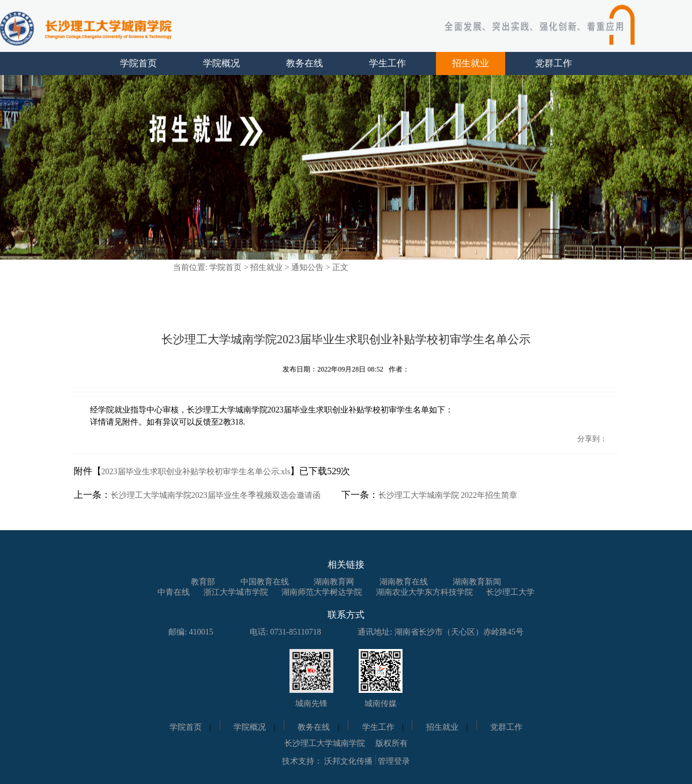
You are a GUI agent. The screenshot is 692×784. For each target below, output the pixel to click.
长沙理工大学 (510, 592)
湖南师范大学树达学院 (322, 592)
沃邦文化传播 (348, 761)
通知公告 (307, 267)
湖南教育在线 (404, 582)
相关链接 (346, 564)
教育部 (203, 582)
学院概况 (221, 63)
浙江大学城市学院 (236, 592)
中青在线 (174, 592)
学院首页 (138, 63)
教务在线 (304, 63)
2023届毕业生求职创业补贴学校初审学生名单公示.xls (196, 472)
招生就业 (471, 63)
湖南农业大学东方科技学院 (424, 592)
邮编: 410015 (191, 632)
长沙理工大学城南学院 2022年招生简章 (448, 495)
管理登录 (394, 761)
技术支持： (302, 761)
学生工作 (388, 63)
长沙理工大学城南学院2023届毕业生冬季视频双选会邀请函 (216, 495)
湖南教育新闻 (477, 582)
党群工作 (554, 63)
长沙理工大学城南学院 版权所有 (346, 743)
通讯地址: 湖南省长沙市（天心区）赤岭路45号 (440, 632)
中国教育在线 (265, 582)
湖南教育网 (334, 582)
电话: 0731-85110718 (285, 632)
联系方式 (346, 615)
